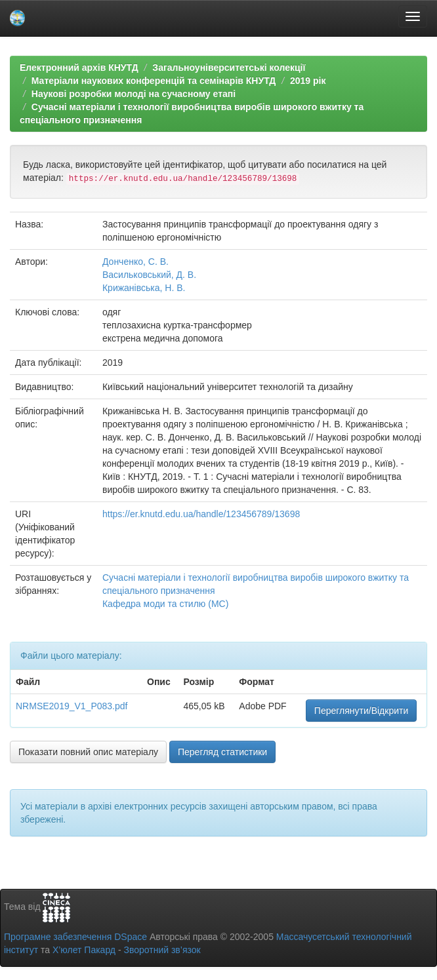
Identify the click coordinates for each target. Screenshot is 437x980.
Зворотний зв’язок (162, 950)
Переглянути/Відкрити (361, 711)
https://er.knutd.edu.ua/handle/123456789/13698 (201, 514)
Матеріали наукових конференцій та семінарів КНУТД (154, 81)
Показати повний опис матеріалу (88, 752)
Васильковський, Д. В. (149, 275)
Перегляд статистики (222, 752)
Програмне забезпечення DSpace (75, 937)
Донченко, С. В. (135, 262)
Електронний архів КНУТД (79, 68)
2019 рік (308, 81)
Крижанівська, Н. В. (144, 288)
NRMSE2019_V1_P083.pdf (72, 706)
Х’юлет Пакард (84, 950)
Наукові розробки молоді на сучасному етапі (134, 94)
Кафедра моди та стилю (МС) (165, 604)
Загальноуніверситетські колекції (229, 68)
